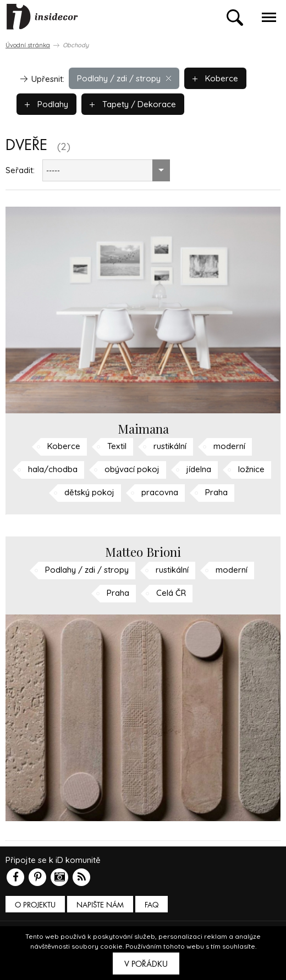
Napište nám (100, 905)
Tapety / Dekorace (133, 104)
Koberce (215, 78)
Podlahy (46, 104)
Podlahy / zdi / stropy (124, 78)
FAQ (152, 905)
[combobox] (106, 170)
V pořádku (146, 964)
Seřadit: (20, 170)
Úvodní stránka (28, 45)
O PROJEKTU (35, 905)
